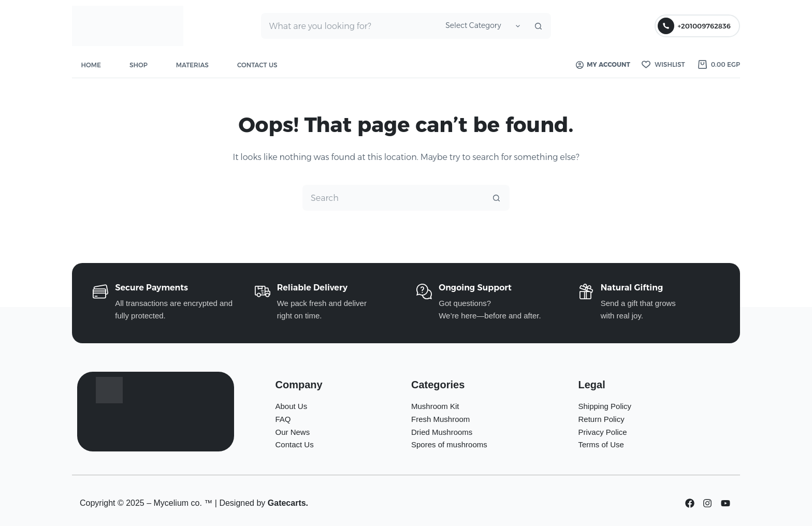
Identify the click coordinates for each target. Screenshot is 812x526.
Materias (192, 65)
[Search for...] (349, 26)
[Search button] (538, 26)
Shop (139, 65)
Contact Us (257, 65)
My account (603, 64)
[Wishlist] (663, 65)
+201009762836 (694, 26)
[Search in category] (481, 26)
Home (91, 65)
